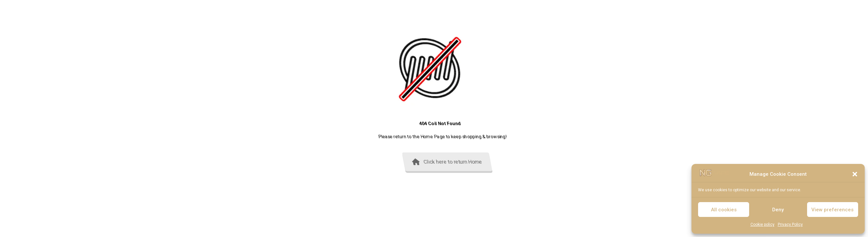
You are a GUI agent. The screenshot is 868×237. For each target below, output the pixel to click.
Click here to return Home (498, 162)
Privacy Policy (790, 224)
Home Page (481, 137)
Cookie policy (762, 224)
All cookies (724, 210)
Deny (778, 210)
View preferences (832, 210)
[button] (855, 174)
